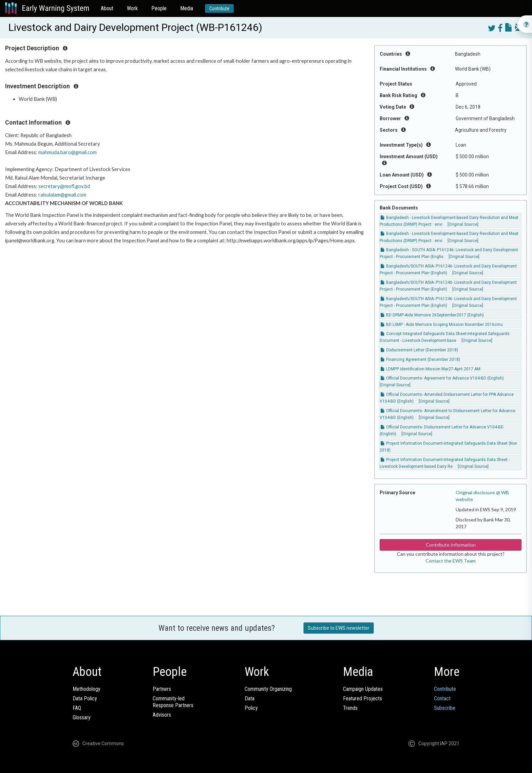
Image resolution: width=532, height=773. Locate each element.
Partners (162, 689)
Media (187, 8)
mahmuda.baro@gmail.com (68, 152)
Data (250, 698)
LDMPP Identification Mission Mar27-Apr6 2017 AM (431, 369)
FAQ (77, 708)
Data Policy (85, 698)
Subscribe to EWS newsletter (339, 628)
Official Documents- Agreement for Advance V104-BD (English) (442, 378)
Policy (251, 708)
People (159, 8)
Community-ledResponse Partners (173, 702)
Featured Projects (363, 698)
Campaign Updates (363, 689)
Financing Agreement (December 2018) (420, 360)
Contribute (219, 8)
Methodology (87, 689)
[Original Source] (463, 224)
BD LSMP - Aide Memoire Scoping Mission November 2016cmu (442, 325)
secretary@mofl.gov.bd (64, 186)
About (107, 8)
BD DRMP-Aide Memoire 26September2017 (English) (432, 315)
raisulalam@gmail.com (62, 195)
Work (132, 8)
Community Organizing (268, 689)
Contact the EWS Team (451, 561)
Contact (442, 698)
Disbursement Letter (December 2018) (419, 350)
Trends (350, 708)
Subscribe (445, 708)
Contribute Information (451, 545)
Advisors (162, 715)
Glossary (82, 717)
